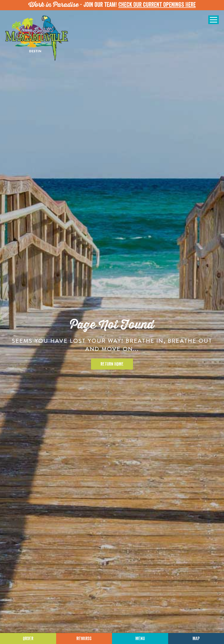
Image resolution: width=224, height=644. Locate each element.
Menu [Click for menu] (140, 638)
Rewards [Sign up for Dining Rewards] (84, 638)
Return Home (112, 364)
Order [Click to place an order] (28, 638)
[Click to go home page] (37, 38)
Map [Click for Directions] (196, 638)
